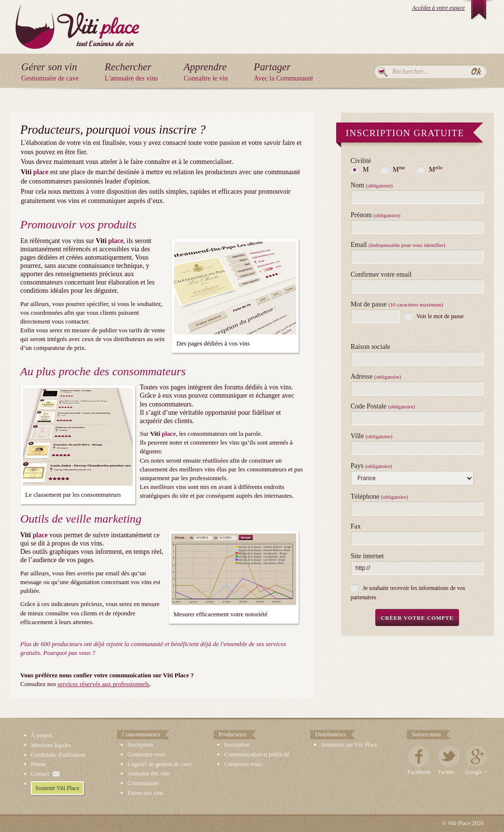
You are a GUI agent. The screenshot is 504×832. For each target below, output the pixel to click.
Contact (40, 774)
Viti (77, 19)
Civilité (361, 161)
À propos (41, 735)
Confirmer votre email (381, 275)
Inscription (140, 745)
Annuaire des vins (149, 773)
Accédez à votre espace (438, 8)
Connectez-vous (146, 754)
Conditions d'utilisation (58, 755)
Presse (38, 764)
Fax (356, 527)
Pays (372, 466)
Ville (372, 436)
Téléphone (380, 497)
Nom (372, 185)
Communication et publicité (257, 754)
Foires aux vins (145, 793)
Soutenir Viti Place (57, 788)
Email (398, 245)
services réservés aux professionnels (103, 684)
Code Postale (383, 406)
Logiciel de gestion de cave (159, 764)
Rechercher (383, 72)
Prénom (376, 215)
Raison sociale (371, 347)
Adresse (376, 377)
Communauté (143, 783)
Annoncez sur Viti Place (349, 745)
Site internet (367, 556)
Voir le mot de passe (440, 316)
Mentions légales (51, 745)
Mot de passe (397, 304)
